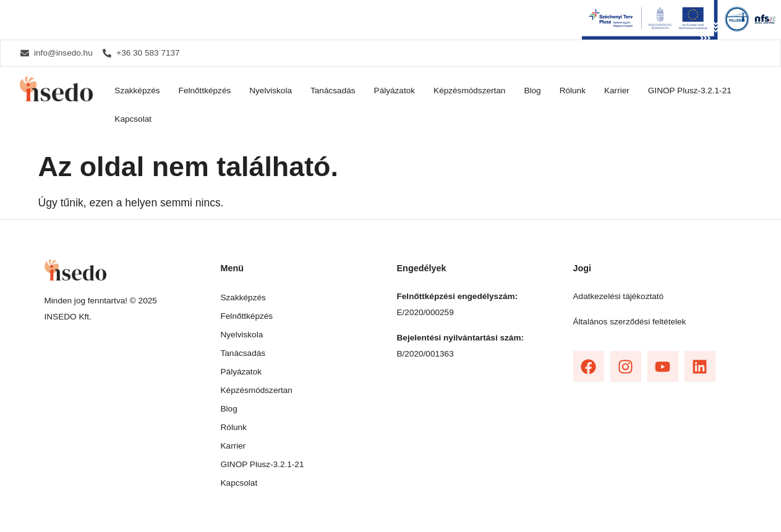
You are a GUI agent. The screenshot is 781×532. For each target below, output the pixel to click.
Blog (532, 91)
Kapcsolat (133, 119)
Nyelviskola (271, 91)
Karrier (617, 91)
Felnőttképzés (205, 91)
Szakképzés (137, 91)
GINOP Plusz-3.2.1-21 (690, 91)
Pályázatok (395, 91)
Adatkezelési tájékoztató (619, 296)
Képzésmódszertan (469, 91)
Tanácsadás (333, 91)
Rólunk (573, 91)
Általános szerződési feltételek (630, 322)
